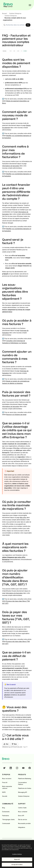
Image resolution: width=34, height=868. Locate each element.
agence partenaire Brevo (23, 730)
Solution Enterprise (24, 796)
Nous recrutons (7, 779)
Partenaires (6, 816)
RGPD (4, 792)
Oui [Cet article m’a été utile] (7, 744)
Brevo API (21, 816)
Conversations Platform (22, 783)
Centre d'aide (22, 808)
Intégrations (22, 827)
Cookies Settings (17, 854)
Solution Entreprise (15, 13)
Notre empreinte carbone (7, 787)
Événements (6, 812)
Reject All (17, 859)
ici (27, 722)
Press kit (5, 782)
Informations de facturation (11, 166)
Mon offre (23, 518)
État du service (23, 819)
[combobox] (17, 25)
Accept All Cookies (17, 865)
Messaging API (23, 792)
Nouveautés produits (24, 823)
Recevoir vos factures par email (16, 415)
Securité (5, 796)
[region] (17, 854)
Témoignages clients (8, 819)
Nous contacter (23, 812)
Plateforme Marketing (25, 779)
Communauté (6, 823)
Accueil (4, 13)
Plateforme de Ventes (25, 788)
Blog (4, 808)
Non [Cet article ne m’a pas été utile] (15, 744)
